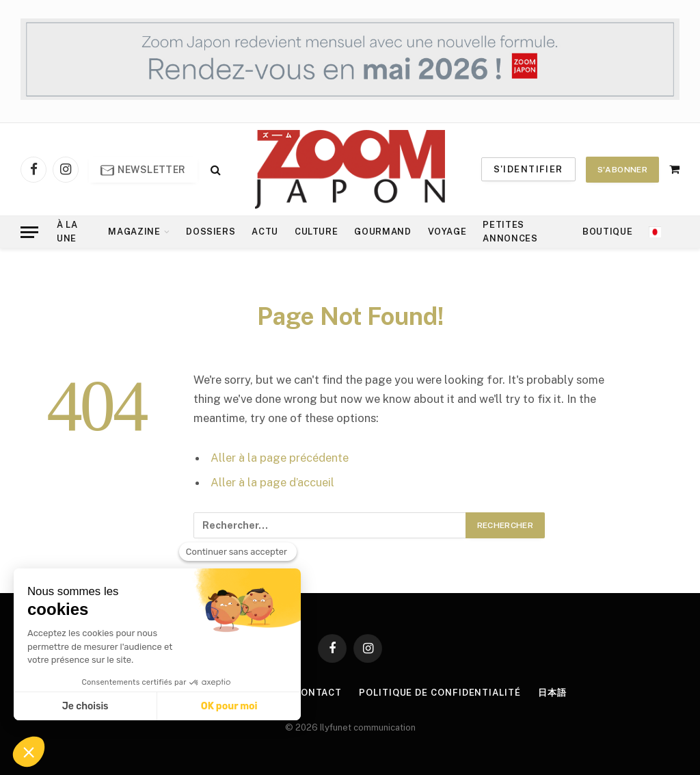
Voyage (447, 232)
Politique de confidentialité (440, 693)
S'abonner (622, 170)
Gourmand (382, 232)
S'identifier (528, 169)
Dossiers (211, 232)
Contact (318, 693)
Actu (265, 232)
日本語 (552, 693)
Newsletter (143, 170)
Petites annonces (510, 232)
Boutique (607, 232)
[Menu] (29, 232)
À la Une (67, 232)
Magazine (134, 232)
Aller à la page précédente (280, 458)
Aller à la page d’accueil (272, 482)
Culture (316, 232)
